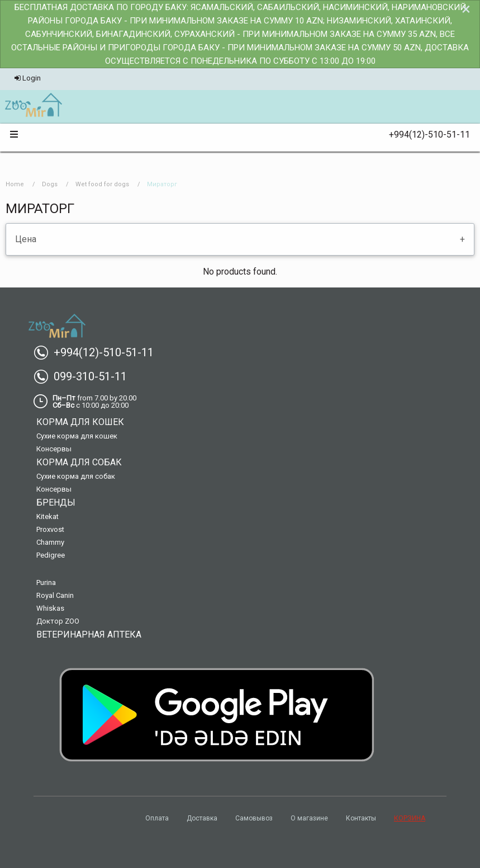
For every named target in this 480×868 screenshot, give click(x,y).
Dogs (50, 184)
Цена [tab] (26, 239)
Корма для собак (79, 462)
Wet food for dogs (102, 184)
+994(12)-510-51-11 (425, 135)
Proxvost (50, 529)
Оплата (157, 818)
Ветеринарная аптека (89, 635)
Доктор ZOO (58, 621)
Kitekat (47, 516)
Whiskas (50, 608)
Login (28, 78)
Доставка (202, 818)
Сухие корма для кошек (77, 436)
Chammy (50, 542)
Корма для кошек (80, 422)
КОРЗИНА (410, 818)
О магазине (309, 818)
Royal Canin (55, 595)
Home (15, 184)
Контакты (361, 818)
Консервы (54, 449)
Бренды (56, 503)
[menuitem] (33, 106)
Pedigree (51, 555)
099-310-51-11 (85, 376)
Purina (46, 582)
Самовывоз (254, 818)
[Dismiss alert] (466, 9)
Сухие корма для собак (76, 476)
